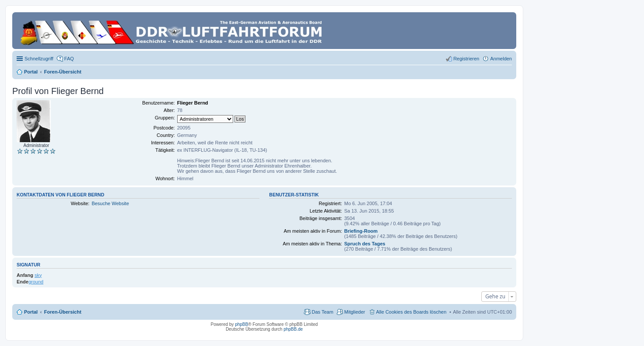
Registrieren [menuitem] (466, 59)
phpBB (241, 324)
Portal (31, 72)
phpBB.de (293, 329)
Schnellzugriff (39, 59)
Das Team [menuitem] (322, 312)
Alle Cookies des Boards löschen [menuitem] (411, 312)
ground (36, 282)
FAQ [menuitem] (69, 59)
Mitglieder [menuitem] (355, 312)
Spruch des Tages (365, 244)
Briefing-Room (361, 231)
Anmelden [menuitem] (501, 59)
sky (38, 275)
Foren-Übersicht (63, 312)
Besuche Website (110, 203)
